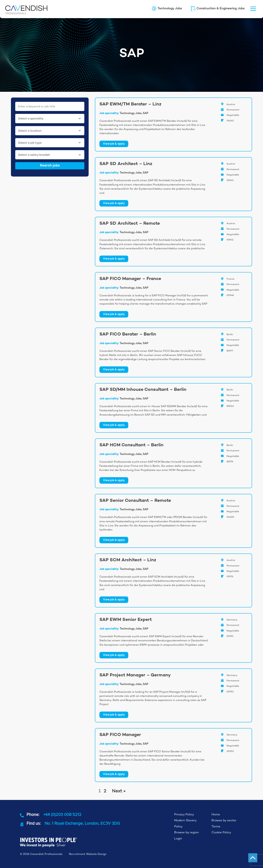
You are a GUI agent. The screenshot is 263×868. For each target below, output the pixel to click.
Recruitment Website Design (88, 854)
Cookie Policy (221, 832)
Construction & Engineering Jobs (217, 8)
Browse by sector (224, 820)
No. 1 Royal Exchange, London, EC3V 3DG (82, 823)
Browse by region (186, 832)
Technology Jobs (167, 8)
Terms (216, 826)
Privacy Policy (184, 814)
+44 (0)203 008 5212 (62, 814)
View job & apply (114, 144)
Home (216, 814)
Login (178, 838)
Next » (119, 791)
